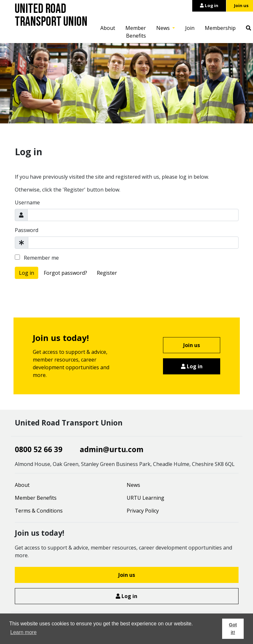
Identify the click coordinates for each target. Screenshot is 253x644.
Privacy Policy (143, 511)
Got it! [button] (233, 629)
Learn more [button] (23, 632)
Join (190, 28)
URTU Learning (145, 498)
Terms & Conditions (39, 511)
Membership (220, 28)
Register (107, 273)
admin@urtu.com (112, 449)
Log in (209, 5)
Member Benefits (136, 32)
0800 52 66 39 (39, 449)
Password (27, 230)
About (108, 28)
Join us (192, 345)
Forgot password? (65, 273)
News (164, 28)
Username (27, 202)
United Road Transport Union (51, 15)
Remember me (37, 258)
